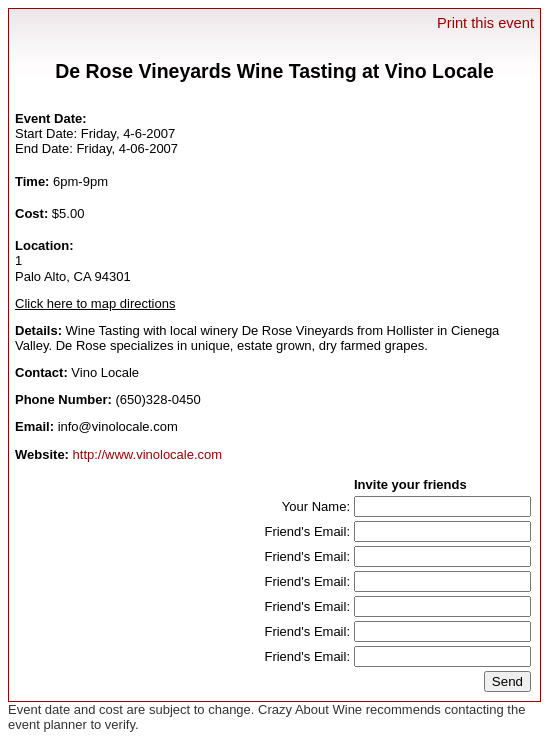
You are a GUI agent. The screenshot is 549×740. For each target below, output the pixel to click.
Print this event (485, 23)
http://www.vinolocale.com (148, 454)
